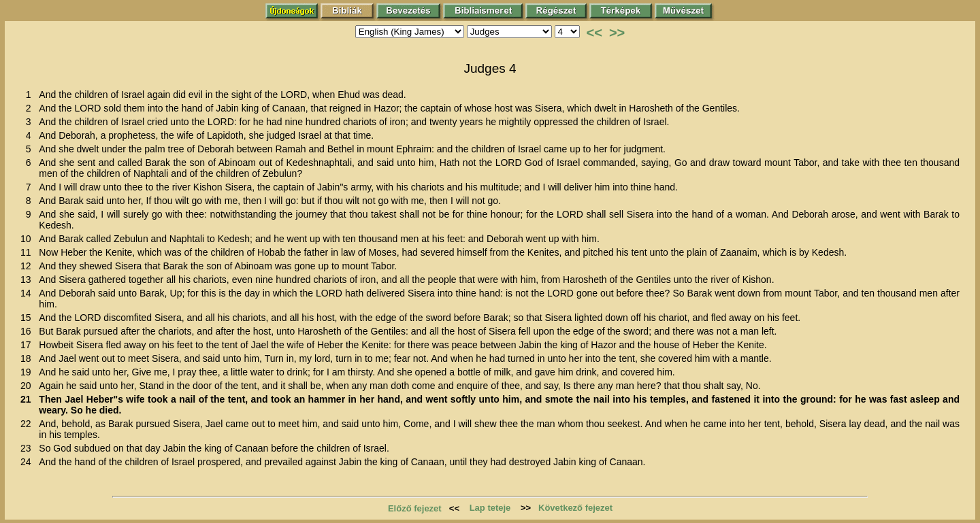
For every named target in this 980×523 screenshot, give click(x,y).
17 (28, 345)
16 (28, 331)
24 (28, 462)
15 (28, 318)
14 (28, 293)
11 (28, 252)
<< (594, 33)
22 (28, 424)
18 (28, 358)
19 (28, 372)
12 (28, 266)
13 (28, 280)
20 (28, 386)
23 (28, 448)
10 (28, 239)
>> (617, 33)
